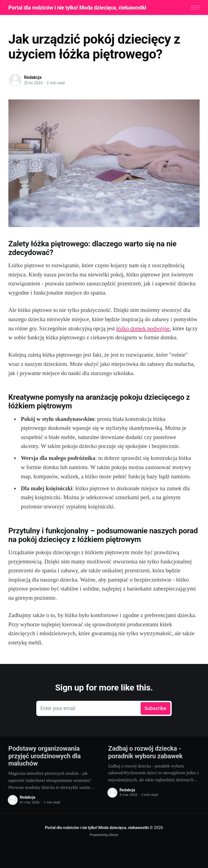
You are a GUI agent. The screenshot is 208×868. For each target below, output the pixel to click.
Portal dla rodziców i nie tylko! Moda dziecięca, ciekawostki (77, 8)
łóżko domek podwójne (143, 328)
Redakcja (33, 77)
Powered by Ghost (104, 835)
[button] (195, 7)
